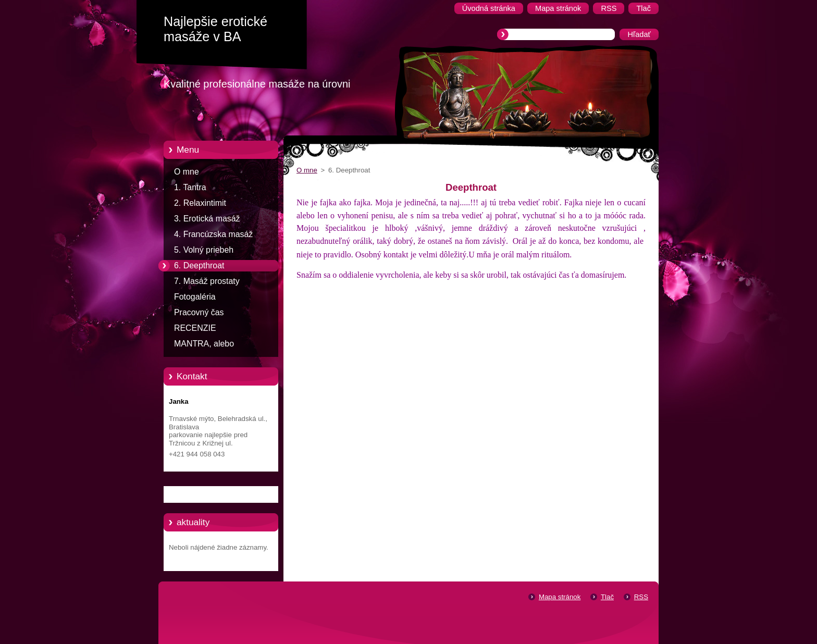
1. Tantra (190, 187)
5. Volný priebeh (204, 250)
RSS (641, 597)
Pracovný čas (199, 312)
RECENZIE (195, 328)
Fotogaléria (195, 297)
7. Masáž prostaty (207, 281)
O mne (187, 172)
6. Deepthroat (199, 265)
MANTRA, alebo (204, 344)
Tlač (607, 597)
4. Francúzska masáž (213, 234)
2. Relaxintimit (200, 203)
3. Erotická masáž (207, 219)
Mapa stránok (560, 597)
